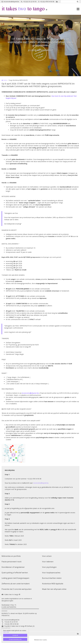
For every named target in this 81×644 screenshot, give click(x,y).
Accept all (15, 635)
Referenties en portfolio (11, 556)
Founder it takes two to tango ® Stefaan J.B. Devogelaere (18, 627)
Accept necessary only (15, 639)
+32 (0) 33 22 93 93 (29, 2)
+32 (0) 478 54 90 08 (46, 2)
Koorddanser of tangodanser (13, 567)
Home (5, 80)
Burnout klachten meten (52, 578)
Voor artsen (47, 556)
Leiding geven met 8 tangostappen (15, 578)
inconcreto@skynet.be (10, 2)
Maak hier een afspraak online (54, 589)
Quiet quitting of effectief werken (15, 573)
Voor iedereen (48, 562)
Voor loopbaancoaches (51, 573)
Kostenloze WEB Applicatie (53, 584)
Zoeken (78, 2)
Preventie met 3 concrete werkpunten (17, 589)
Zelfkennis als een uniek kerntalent (16, 584)
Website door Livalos (40, 640)
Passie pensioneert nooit (11, 562)
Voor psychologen (49, 567)
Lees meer (6, 632)
